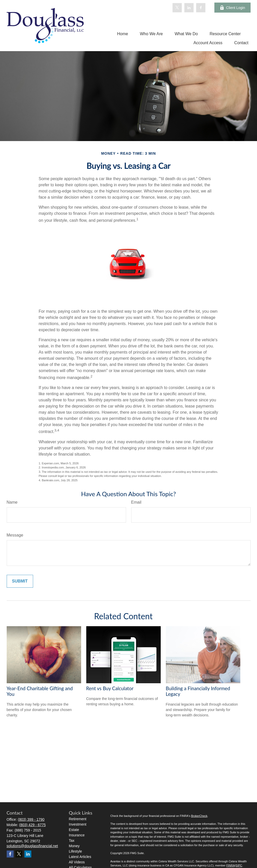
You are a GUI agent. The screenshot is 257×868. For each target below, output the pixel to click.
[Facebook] (201, 8)
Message (15, 535)
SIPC (239, 865)
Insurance (77, 835)
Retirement (78, 819)
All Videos (77, 862)
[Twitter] (177, 8)
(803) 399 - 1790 (31, 819)
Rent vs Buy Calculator (110, 688)
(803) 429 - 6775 (33, 825)
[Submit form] (20, 581)
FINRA (230, 865)
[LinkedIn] (189, 8)
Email (136, 502)
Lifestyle (75, 851)
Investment (78, 824)
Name (12, 502)
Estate (74, 830)
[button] (123, 34)
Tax (72, 841)
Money (74, 846)
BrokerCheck (199, 816)
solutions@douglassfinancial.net (32, 846)
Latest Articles (80, 857)
